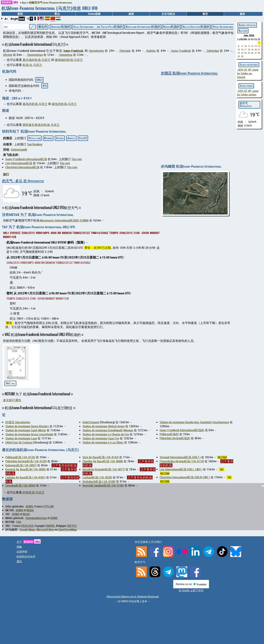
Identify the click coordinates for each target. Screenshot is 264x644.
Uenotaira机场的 (60, 27)
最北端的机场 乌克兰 (37, 60)
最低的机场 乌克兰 (64, 104)
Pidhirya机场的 (169, 434)
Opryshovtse (96, 51)
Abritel (71, 138)
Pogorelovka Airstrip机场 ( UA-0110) (182, 461)
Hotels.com (34, 138)
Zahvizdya (213, 51)
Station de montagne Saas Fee (101, 438)
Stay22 (83, 138)
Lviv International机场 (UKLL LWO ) (181, 469)
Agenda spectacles (247, 25)
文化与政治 (168, 14)
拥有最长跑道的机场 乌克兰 (41, 125)
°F (31, 19)
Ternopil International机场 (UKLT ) (180, 457)
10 (245, 46)
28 (259, 53)
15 (239, 49)
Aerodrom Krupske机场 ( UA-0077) (104, 469)
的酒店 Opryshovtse (18, 422)
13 (256, 46)
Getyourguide (19, 150)
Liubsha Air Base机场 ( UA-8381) (25, 477)
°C (28, 19)
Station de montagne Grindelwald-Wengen (108, 430)
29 (239, 56)
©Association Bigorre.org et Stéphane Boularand (133, 597)
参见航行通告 (12, 400)
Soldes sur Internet (249, 65)
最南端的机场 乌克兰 (69, 60)
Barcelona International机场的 (143, 27)
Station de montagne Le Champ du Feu (106, 434)
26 (252, 53)
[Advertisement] (134, 507)
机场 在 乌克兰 (32, 65)
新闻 (20, 14)
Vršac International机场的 (228, 27)
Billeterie (243, 31)
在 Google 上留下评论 (191, 590)
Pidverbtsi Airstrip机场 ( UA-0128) (26, 461)
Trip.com (77, 159)
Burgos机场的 (171, 27)
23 (242, 53)
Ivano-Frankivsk (73, 51)
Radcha (151, 51)
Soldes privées (246, 86)
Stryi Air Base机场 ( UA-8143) (101, 457)
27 (256, 53)
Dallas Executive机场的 (196, 27)
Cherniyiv (125, 51)
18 (249, 49)
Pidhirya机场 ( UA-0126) (20, 457)
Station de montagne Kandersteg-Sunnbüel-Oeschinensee (194, 422)
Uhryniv (8, 55)
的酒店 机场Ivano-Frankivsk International (189, 73)
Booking (48, 138)
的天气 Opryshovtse (246, 105)
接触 (19, 547)
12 (252, 46)
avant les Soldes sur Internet (248, 73)
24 (245, 53)
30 (242, 56)
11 (249, 46)
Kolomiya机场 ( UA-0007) (21, 465)
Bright (14, 19)
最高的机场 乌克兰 (35, 104)
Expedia (60, 138)
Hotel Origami (91, 422)
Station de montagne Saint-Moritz (26, 430)
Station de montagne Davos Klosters (27, 426)
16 (242, 49)
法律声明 (22, 552)
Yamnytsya (66, 55)
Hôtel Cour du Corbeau (19, 442)
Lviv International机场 (19, 163)
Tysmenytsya (35, 55)
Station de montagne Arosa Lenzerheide (29, 434)
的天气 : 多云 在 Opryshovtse (23, 181)
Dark (22, 19)
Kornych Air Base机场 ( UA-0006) (26, 469)
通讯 (19, 561)
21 (259, 49)
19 (252, 49)
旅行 (6, 174)
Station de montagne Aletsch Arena (104, 426)
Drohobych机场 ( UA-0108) (99, 481)
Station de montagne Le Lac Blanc (103, 442)
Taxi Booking (35, 144)
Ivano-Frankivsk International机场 (26, 159)
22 (239, 53)
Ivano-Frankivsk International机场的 (182, 430)
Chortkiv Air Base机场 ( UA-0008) (103, 461)
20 (256, 49)
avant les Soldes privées (248, 93)
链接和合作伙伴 (26, 556)
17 (245, 49)
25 (249, 53)
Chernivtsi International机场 (22, 167)
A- (2, 18)
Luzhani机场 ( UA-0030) (97, 477)
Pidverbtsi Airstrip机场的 (175, 438)
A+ (6, 19)
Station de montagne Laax (21, 438)
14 (259, 46)
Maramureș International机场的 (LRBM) (64, 220)
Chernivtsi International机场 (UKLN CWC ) (185, 477)
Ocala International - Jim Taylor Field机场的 (98, 27)
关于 (29, 542)
